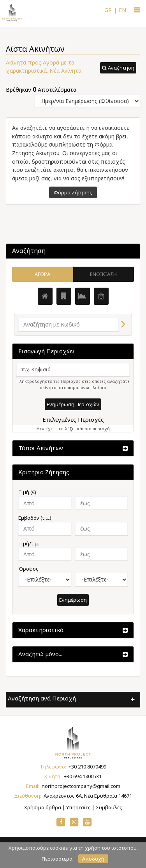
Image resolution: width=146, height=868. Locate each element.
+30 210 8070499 (87, 767)
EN (122, 10)
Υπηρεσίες (78, 807)
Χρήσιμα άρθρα (43, 807)
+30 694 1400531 (83, 776)
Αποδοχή (93, 859)
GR (108, 10)
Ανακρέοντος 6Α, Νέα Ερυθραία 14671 (88, 796)
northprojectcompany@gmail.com (81, 786)
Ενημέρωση (73, 600)
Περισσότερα (57, 859)
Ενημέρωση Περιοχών (73, 404)
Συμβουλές (109, 807)
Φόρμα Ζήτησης (73, 192)
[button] (118, 68)
